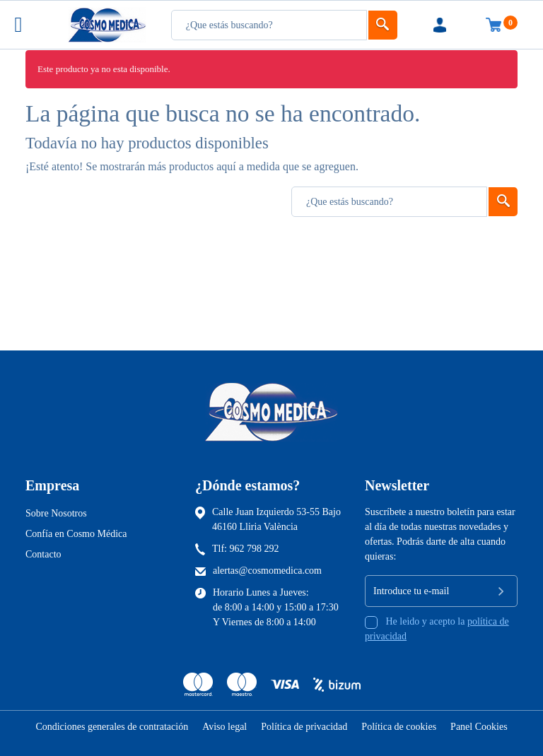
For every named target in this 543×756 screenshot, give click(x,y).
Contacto (43, 554)
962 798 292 (255, 549)
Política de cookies (399, 727)
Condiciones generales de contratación (112, 727)
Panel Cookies (479, 727)
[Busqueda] (269, 25)
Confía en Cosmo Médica (76, 534)
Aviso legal (224, 727)
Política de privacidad (304, 727)
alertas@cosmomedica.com (267, 571)
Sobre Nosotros (56, 513)
